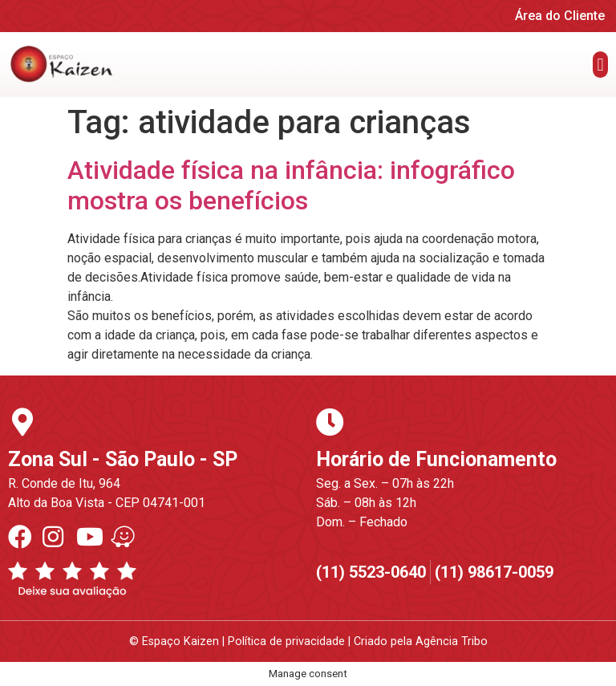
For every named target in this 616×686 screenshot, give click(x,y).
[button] (600, 65)
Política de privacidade (286, 641)
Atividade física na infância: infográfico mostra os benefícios (291, 185)
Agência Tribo (452, 641)
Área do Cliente (560, 16)
